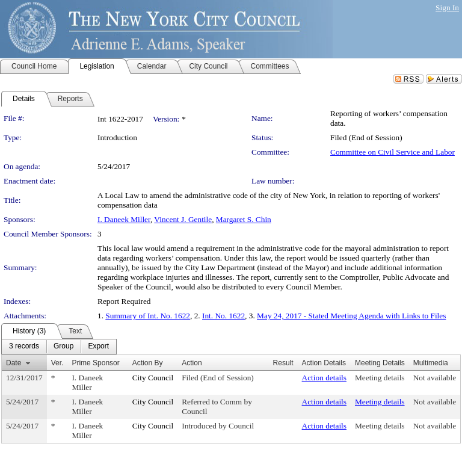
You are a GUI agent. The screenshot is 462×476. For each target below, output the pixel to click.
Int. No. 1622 (223, 316)
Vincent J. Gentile (183, 219)
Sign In (447, 8)
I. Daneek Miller (124, 219)
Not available (435, 378)
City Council (153, 378)
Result (283, 363)
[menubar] (59, 347)
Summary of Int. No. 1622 (148, 316)
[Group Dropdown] (63, 347)
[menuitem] (24, 347)
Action (192, 363)
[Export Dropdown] (98, 347)
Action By (148, 363)
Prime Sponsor (95, 363)
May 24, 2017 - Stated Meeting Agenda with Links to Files (351, 316)
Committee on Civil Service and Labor (393, 152)
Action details (324, 378)
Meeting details (380, 378)
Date (14, 363)
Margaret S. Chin (244, 219)
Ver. (57, 363)
